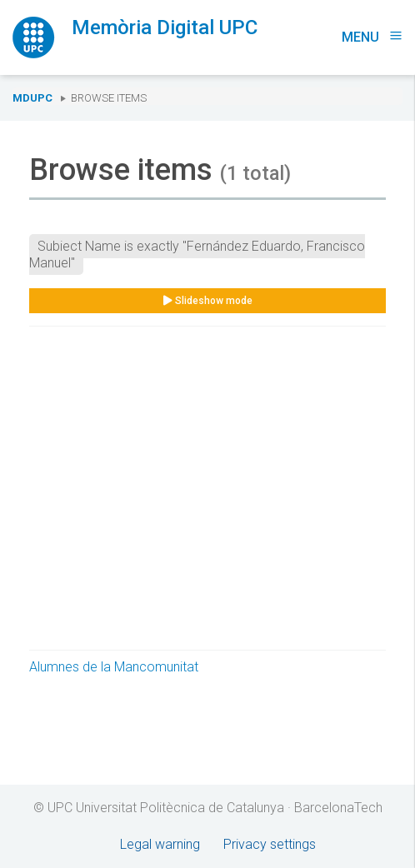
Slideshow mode (208, 301)
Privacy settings (270, 844)
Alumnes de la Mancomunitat (114, 667)
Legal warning (160, 844)
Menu (372, 37)
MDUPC (32, 98)
